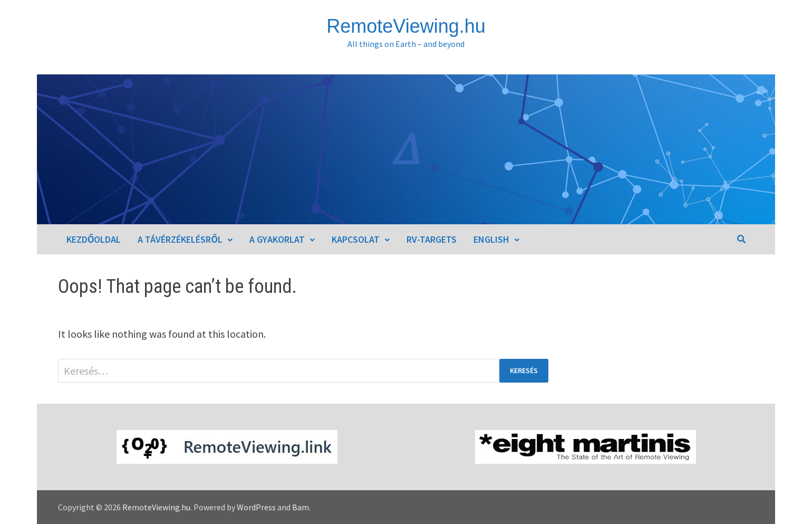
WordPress (256, 507)
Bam (301, 507)
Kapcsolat (356, 239)
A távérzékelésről (180, 239)
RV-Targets (432, 239)
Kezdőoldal (94, 239)
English (491, 239)
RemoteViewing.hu (406, 26)
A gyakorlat (277, 239)
